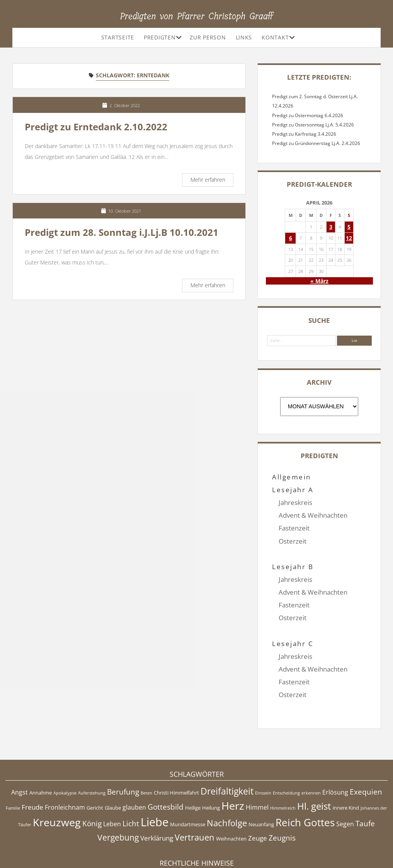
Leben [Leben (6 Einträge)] (112, 785)
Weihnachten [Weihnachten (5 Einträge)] (231, 800)
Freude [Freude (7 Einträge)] (32, 768)
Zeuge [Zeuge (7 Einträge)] (258, 799)
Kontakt (275, 37)
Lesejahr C (293, 618)
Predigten (160, 37)
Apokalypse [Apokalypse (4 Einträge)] (65, 754)
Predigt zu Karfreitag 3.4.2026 (304, 134)
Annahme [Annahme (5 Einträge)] (41, 754)
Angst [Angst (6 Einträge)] (20, 754)
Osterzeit (293, 541)
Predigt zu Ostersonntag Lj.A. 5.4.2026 (313, 125)
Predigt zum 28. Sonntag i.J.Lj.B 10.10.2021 (122, 232)
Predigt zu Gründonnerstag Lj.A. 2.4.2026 (316, 143)
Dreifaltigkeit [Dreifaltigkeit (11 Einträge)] (227, 752)
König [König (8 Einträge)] (92, 785)
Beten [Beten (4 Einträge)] (146, 754)
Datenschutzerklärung (196, 850)
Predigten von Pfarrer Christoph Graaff (196, 16)
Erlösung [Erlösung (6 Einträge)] (335, 754)
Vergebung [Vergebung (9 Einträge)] (118, 799)
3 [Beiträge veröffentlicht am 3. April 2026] (331, 227)
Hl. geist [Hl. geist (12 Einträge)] (314, 767)
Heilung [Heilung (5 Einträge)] (211, 769)
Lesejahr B (293, 554)
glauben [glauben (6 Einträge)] (134, 769)
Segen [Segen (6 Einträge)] (345, 785)
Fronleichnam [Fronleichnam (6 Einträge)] (65, 769)
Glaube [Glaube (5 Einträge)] (113, 769)
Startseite (118, 37)
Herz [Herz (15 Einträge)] (233, 767)
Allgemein (291, 477)
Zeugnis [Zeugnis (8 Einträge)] (282, 799)
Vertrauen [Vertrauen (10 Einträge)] (195, 798)
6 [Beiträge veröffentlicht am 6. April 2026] (291, 238)
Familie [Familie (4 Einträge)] (13, 769)
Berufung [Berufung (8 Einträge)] (123, 753)
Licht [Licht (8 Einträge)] (131, 785)
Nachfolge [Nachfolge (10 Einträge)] (227, 784)
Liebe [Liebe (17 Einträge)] (155, 783)
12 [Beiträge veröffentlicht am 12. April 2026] (349, 238)
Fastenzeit (294, 528)
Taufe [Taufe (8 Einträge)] (365, 785)
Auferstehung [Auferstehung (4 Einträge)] (92, 754)
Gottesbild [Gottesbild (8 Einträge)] (166, 768)
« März (319, 281)
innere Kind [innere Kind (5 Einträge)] (346, 769)
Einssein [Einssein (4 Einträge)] (263, 754)
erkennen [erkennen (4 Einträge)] (311, 754)
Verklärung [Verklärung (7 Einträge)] (157, 799)
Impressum (197, 843)
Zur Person (208, 37)
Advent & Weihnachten (313, 515)
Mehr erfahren (212, 181)
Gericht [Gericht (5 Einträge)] (95, 769)
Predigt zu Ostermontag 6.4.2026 (308, 115)
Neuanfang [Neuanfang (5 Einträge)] (261, 786)
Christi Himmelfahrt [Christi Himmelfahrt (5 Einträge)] (176, 754)
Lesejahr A (293, 490)
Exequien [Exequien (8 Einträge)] (366, 753)
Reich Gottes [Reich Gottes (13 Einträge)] (305, 784)
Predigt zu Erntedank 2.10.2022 (96, 127)
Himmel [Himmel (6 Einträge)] (257, 769)
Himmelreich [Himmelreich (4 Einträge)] (283, 769)
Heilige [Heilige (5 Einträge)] (193, 769)
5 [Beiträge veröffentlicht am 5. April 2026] (349, 227)
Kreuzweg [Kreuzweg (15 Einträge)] (57, 784)
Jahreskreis (295, 502)
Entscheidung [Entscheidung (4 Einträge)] (286, 754)
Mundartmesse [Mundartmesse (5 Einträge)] (188, 786)
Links (244, 37)
